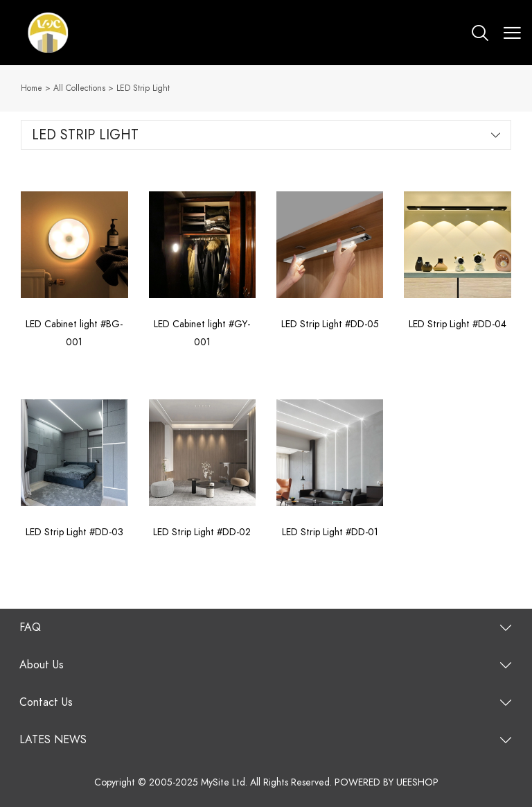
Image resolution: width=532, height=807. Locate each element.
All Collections (79, 88)
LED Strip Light (143, 88)
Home (32, 88)
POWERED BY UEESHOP (387, 782)
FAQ (30, 627)
